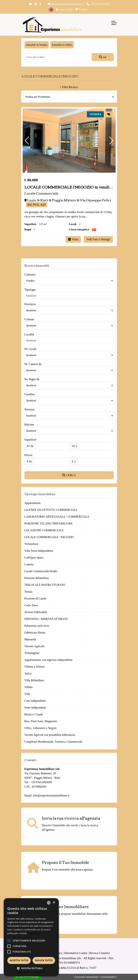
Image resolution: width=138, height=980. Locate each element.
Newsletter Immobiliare (65, 906)
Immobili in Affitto (62, 45)
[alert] (31, 937)
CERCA (69, 475)
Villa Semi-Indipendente (39, 551)
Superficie (31, 440)
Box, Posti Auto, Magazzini (41, 721)
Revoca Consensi (100, 953)
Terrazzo (30, 409)
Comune (29, 319)
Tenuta (28, 592)
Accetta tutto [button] (19, 960)
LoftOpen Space (34, 558)
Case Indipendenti (35, 701)
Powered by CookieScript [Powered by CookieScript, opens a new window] (31, 972)
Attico (28, 673)
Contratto (30, 274)
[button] (27, 141)
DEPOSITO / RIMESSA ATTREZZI (46, 619)
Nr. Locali (30, 349)
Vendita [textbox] (30, 281)
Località (29, 334)
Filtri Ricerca (69, 87)
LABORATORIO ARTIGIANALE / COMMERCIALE (57, 517)
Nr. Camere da (33, 364)
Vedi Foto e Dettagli (98, 239)
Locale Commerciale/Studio (41, 571)
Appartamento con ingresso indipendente (49, 660)
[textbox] (69, 310)
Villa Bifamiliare (34, 680)
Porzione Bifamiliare (37, 578)
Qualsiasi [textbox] (31, 326)
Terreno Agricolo (35, 646)
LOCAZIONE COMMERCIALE (44, 530)
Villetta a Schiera (35, 667)
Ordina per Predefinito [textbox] (38, 97)
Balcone (29, 424)
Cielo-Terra (31, 605)
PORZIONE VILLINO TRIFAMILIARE (49, 523)
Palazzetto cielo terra (37, 626)
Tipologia (30, 290)
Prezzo (28, 455)
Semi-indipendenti (35, 708)
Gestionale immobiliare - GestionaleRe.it (95, 977)
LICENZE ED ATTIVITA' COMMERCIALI (51, 510)
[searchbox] (70, 296)
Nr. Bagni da (32, 379)
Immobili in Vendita (37, 45)
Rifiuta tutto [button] (44, 960)
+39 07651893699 (98, 4)
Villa (27, 694)
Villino (28, 687)
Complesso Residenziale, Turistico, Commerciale (53, 742)
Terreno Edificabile (36, 612)
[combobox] (69, 97)
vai (103, 57)
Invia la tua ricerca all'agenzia (71, 818)
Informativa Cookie (76, 953)
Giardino (30, 394)
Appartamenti (33, 503)
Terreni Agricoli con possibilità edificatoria (50, 735)
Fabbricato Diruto (35, 633)
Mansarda (30, 639)
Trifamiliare (32, 544)
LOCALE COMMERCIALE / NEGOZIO (49, 537)
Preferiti (81, 9)
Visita (73, 239)
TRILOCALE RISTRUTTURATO (45, 585)
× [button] (54, 903)
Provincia (30, 304)
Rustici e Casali (34, 714)
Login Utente (64, 9)
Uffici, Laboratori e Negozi (41, 728)
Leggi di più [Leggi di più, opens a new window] (34, 933)
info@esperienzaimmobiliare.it (66, 4)
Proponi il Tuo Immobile (66, 862)
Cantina (29, 564)
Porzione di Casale (35, 598)
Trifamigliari (32, 653)
